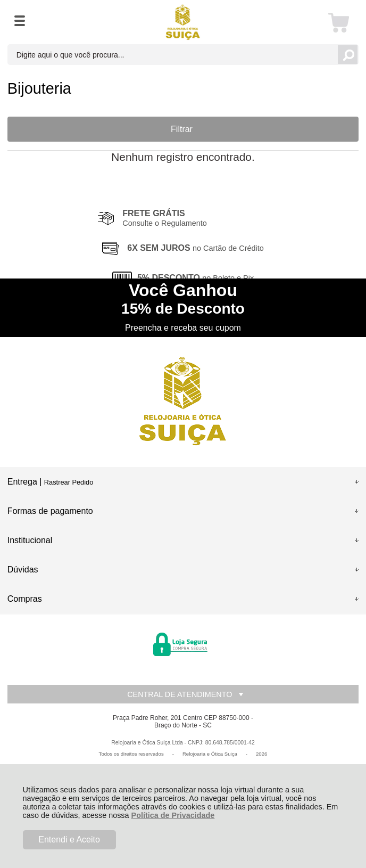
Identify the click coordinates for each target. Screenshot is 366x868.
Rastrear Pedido (69, 482)
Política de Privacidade (173, 815)
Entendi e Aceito (69, 840)
